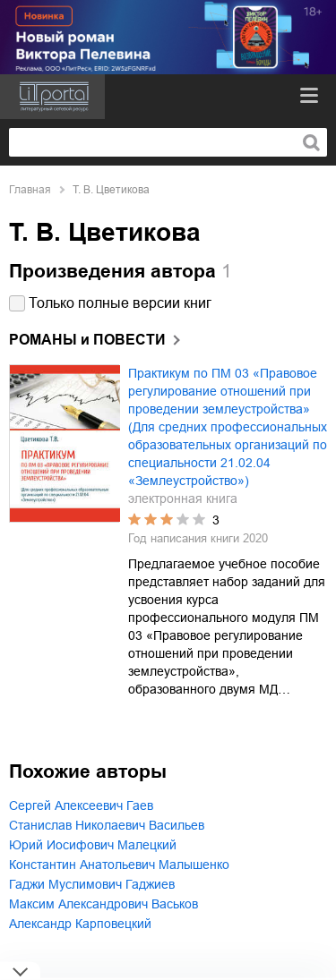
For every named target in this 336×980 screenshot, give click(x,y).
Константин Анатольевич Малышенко (119, 865)
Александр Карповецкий (80, 924)
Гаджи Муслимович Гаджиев (92, 884)
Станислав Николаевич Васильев (107, 825)
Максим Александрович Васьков (103, 904)
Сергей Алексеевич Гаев (81, 805)
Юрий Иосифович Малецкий (93, 845)
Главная (30, 190)
